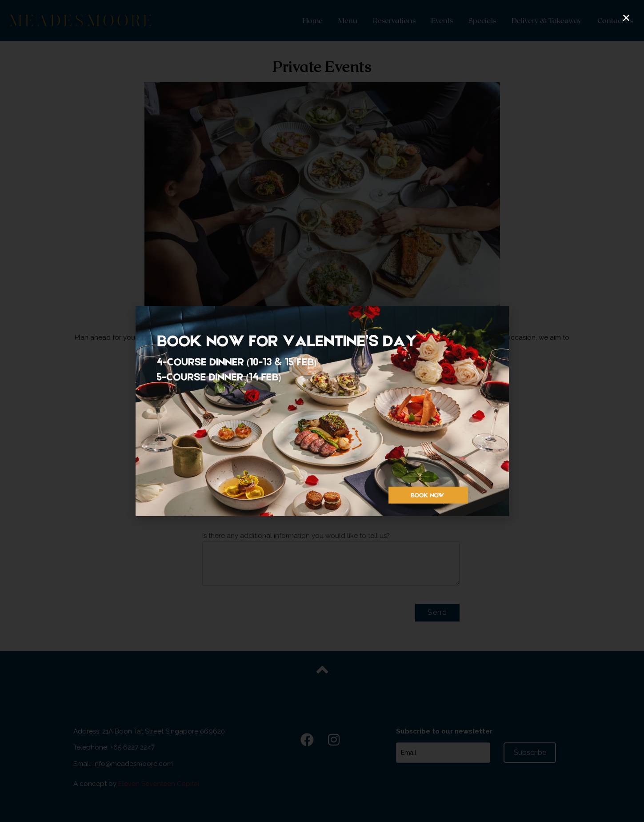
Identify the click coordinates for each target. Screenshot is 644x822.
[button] (626, 18)
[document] (322, 411)
